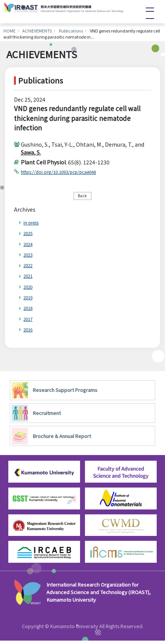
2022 (29, 267)
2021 (29, 277)
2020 (29, 288)
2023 (29, 256)
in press (33, 224)
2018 (29, 310)
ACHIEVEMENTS (37, 31)
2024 (29, 245)
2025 (29, 235)
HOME (9, 31)
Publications (71, 31)
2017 (29, 320)
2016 (29, 331)
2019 (29, 299)
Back (82, 196)
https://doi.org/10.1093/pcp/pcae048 (68, 172)
